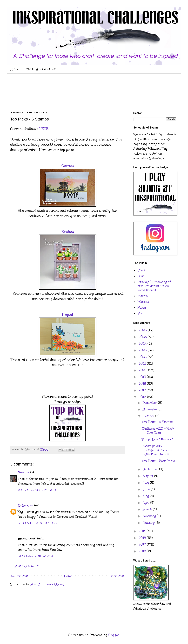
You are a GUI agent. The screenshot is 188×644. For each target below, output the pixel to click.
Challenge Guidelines (41, 69)
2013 (143, 544)
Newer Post (19, 576)
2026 (143, 330)
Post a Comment (26, 566)
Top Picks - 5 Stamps (157, 422)
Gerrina (68, 166)
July (146, 483)
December (150, 403)
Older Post (116, 576)
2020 (143, 370)
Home (15, 69)
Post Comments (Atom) (47, 584)
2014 (143, 538)
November (151, 409)
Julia (141, 276)
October (149, 416)
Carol (141, 270)
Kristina (68, 232)
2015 (143, 531)
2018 (143, 384)
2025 (143, 337)
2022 (143, 357)
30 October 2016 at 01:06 (37, 523)
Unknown (25, 505)
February (150, 516)
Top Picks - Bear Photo (158, 461)
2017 (143, 390)
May (146, 496)
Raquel (68, 315)
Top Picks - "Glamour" (157, 439)
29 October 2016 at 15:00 (37, 490)
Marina (143, 296)
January (149, 523)
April (146, 503)
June (147, 489)
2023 (143, 350)
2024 (143, 343)
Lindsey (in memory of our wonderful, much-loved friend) (154, 286)
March (148, 509)
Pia (140, 313)
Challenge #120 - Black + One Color (158, 431)
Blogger (114, 635)
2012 (143, 551)
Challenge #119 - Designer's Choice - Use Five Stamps (157, 450)
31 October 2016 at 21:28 (36, 556)
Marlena (143, 302)
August (148, 476)
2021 (143, 364)
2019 (143, 377)
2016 (143, 397)
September (151, 469)
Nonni (142, 308)
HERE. (44, 129)
